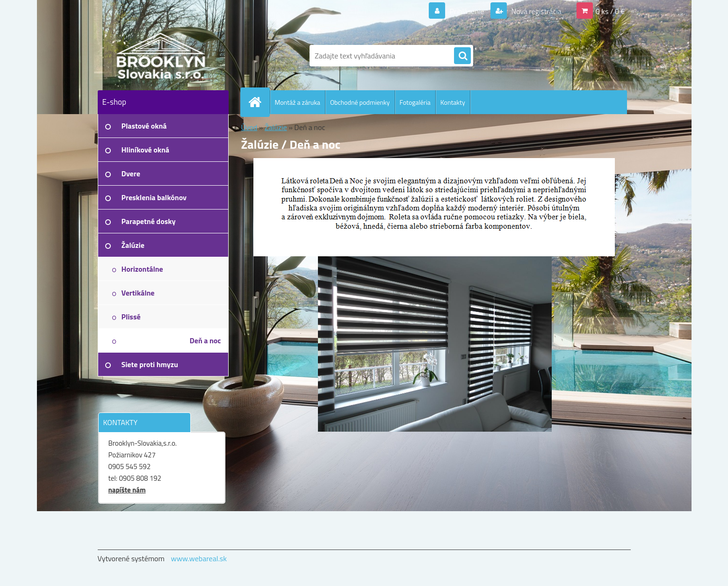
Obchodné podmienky (360, 102)
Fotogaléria (415, 102)
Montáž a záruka (298, 102)
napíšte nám (127, 490)
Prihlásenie (467, 11)
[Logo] (162, 56)
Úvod (249, 127)
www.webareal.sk (199, 558)
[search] (462, 56)
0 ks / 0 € (610, 11)
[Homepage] (259, 102)
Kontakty (453, 102)
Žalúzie (276, 127)
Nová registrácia (536, 11)
